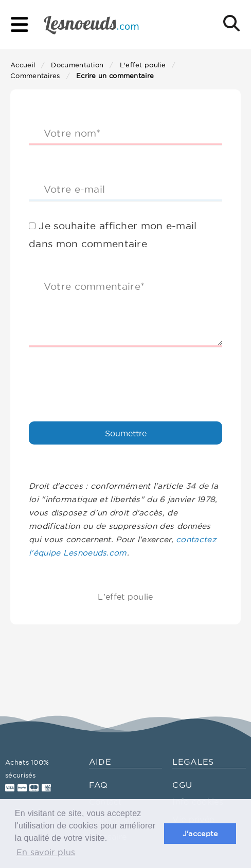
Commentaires (35, 76)
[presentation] (107, 375)
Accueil (23, 65)
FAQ (98, 785)
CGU (182, 785)
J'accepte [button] (200, 834)
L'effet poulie (143, 65)
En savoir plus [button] (46, 852)
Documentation (77, 65)
